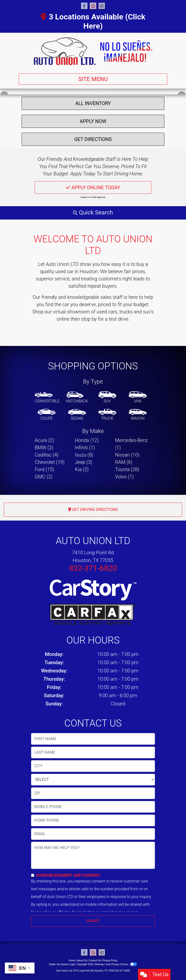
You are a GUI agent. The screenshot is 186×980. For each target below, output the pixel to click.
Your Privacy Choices (121, 964)
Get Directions (93, 139)
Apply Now (93, 121)
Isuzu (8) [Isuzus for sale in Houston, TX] (84, 455)
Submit (93, 921)
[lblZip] (93, 793)
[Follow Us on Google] (93, 6)
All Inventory (93, 103)
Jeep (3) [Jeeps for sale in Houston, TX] (84, 462)
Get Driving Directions (93, 510)
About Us (82, 960)
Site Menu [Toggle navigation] (93, 79)
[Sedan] (77, 415)
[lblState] (93, 780)
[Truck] (107, 415)
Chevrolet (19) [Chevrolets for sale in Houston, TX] (50, 462)
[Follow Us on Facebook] (84, 6)
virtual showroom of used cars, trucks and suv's (103, 312)
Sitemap (99, 964)
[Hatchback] (77, 398)
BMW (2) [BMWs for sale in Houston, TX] (44, 448)
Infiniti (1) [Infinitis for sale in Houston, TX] (85, 448)
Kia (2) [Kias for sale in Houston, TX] (82, 469)
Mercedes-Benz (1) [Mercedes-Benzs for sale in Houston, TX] (132, 444)
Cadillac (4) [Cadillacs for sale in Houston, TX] (47, 455)
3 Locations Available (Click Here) (93, 21)
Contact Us (95, 960)
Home (72, 960)
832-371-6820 (93, 568)
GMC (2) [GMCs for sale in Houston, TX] (44, 477)
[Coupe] (47, 415)
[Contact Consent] (33, 875)
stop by (89, 319)
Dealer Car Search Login (62, 964)
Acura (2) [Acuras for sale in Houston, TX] (44, 440)
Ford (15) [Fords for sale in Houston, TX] (44, 469)
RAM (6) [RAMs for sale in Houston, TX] (124, 462)
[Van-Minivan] (138, 398)
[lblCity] (93, 766)
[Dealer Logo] (93, 51)
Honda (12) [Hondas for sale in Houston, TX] (87, 440)
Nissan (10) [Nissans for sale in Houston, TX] (127, 455)
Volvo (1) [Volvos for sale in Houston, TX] (124, 477)
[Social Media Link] (102, 6)
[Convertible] (47, 398)
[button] (93, 212)
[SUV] (107, 398)
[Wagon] (138, 415)
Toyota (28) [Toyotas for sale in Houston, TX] (127, 469)
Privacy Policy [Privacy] (110, 960)
